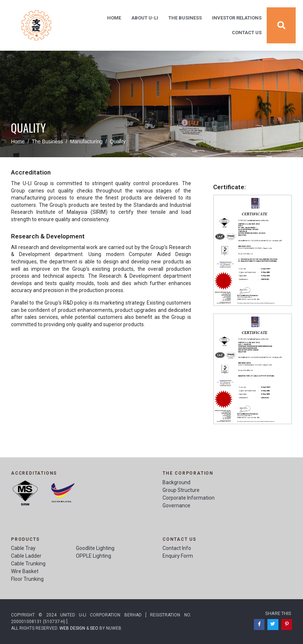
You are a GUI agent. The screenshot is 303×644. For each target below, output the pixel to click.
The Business (185, 18)
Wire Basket (25, 571)
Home (114, 18)
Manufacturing (86, 141)
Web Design (72, 628)
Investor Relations (237, 18)
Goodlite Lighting (95, 548)
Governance (176, 506)
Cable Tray (23, 548)
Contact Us (247, 33)
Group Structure (181, 490)
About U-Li (145, 18)
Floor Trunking (27, 579)
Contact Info (177, 548)
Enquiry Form (178, 556)
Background (176, 482)
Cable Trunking (28, 564)
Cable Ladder (26, 556)
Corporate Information (189, 498)
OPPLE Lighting (94, 556)
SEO (94, 628)
